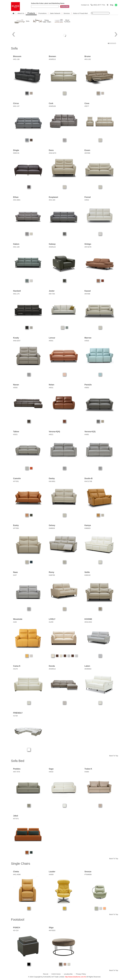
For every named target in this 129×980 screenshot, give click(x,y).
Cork (51, 103)
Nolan (51, 385)
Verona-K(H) (54, 432)
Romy (51, 572)
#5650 (87, 388)
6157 (15, 575)
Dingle (16, 150)
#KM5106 (52, 106)
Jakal (16, 816)
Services (67, 13)
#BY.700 (52, 294)
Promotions (42, 13)
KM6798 (52, 575)
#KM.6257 (17, 341)
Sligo (51, 928)
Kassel (88, 291)
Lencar (52, 338)
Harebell (17, 291)
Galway (52, 244)
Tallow (16, 432)
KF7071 (16, 819)
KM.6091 (52, 481)
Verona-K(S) (90, 432)
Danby (52, 478)
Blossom (17, 56)
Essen (87, 150)
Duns (51, 150)
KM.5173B (88, 481)
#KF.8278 (88, 247)
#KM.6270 (52, 153)
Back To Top (114, 756)
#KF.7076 (17, 772)
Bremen (52, 56)
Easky (16, 525)
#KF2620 (52, 930)
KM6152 (88, 575)
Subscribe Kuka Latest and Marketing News (48, 3)
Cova (87, 103)
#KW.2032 (88, 622)
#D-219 (16, 930)
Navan (16, 385)
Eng (112, 5)
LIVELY (52, 619)
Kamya (88, 525)
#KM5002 (88, 669)
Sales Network (55, 13)
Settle (87, 572)
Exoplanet (53, 197)
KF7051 (16, 481)
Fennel (88, 197)
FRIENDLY (18, 713)
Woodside (18, 619)
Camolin (17, 478)
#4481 (87, 434)
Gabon (16, 244)
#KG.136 (16, 59)
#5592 (15, 388)
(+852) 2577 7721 (98, 5)
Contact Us (85, 5)
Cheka (16, 872)
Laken (87, 666)
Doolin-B (89, 478)
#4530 (87, 341)
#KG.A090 (17, 874)
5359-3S (16, 153)
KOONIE (88, 619)
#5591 (51, 341)
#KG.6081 (17, 200)
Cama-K (17, 666)
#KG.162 (88, 59)
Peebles (17, 769)
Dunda (52, 666)
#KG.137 (16, 106)
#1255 (51, 622)
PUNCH (17, 928)
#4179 (15, 669)
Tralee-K (88, 769)
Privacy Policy (81, 974)
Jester (52, 291)
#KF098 (87, 294)
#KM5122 (52, 247)
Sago (51, 769)
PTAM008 (88, 874)
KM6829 (88, 528)
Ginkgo (88, 244)
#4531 (51, 388)
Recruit (46, 974)
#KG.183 (52, 200)
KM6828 (52, 528)
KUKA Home (56, 974)
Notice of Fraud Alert (80, 13)
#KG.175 (16, 294)
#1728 (15, 716)
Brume (88, 56)
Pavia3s (88, 385)
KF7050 (16, 528)
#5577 (87, 106)
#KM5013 (52, 59)
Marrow (88, 338)
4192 (15, 622)
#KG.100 (16, 247)
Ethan (16, 197)
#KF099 (87, 153)
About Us (21, 13)
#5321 (15, 434)
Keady (16, 338)
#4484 (87, 772)
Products (31, 13)
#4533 (51, 772)
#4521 (51, 434)
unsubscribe (68, 974)
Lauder (52, 872)
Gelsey (52, 525)
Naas (15, 572)
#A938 (51, 874)
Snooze (88, 872)
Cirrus (16, 103)
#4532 (87, 200)
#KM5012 (52, 669)
